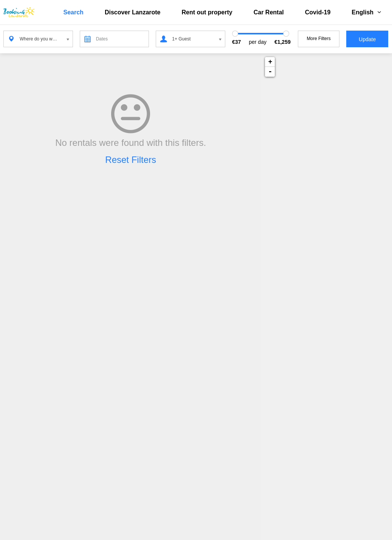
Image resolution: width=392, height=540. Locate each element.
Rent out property (207, 12)
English (366, 12)
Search (74, 12)
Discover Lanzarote (133, 12)
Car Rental (269, 12)
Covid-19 (318, 12)
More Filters (318, 39)
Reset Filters (131, 160)
